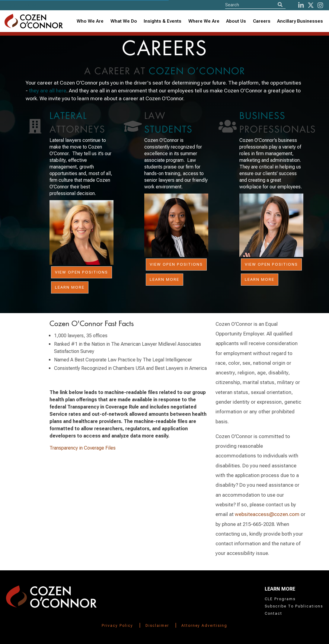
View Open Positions (81, 272)
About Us (236, 21)
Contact (273, 614)
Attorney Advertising (204, 626)
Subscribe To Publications (294, 606)
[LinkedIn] (301, 5)
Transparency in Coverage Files (83, 448)
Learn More (70, 287)
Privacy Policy (117, 626)
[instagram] (320, 5)
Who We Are (90, 21)
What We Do (124, 21)
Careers (262, 21)
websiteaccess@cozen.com (267, 514)
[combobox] (163, 21)
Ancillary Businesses (300, 21)
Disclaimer (157, 626)
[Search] (280, 5)
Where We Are (204, 21)
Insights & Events (163, 21)
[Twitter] (311, 5)
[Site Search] (255, 5)
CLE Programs (280, 599)
